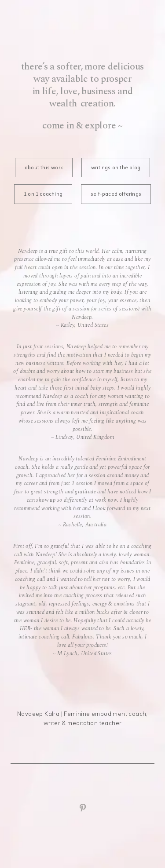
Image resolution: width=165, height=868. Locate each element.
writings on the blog (116, 168)
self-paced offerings (116, 194)
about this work (44, 168)
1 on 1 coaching (43, 194)
